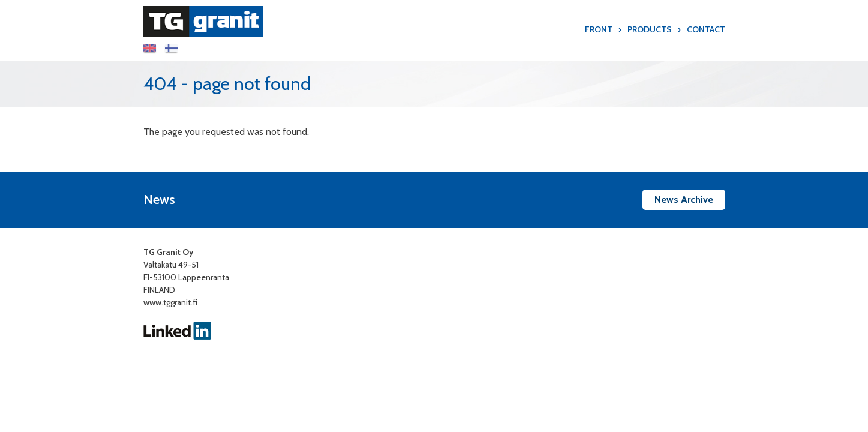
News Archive (684, 199)
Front (599, 29)
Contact (706, 29)
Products (650, 29)
